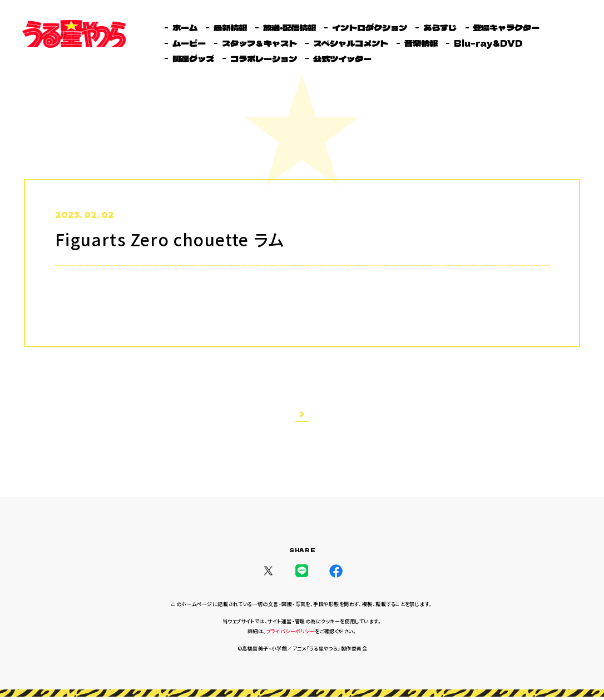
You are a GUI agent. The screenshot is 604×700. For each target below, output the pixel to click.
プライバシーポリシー (291, 635)
